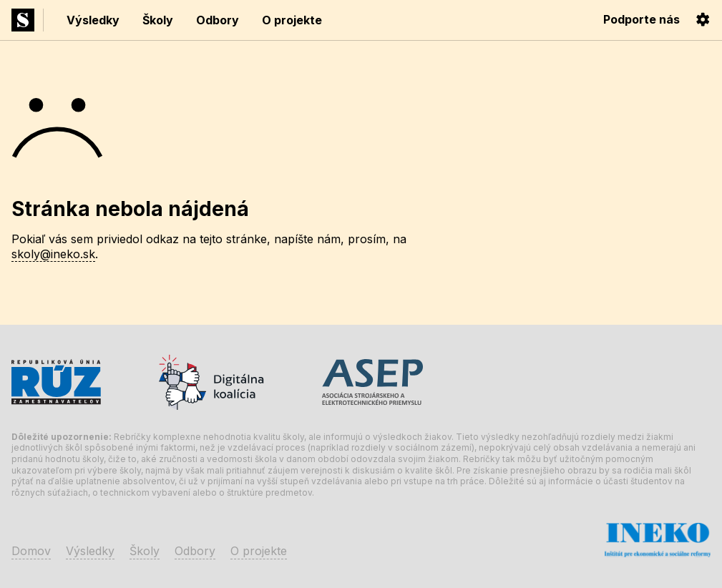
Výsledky (93, 20)
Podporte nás (641, 19)
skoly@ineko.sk (53, 254)
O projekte (292, 20)
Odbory (218, 20)
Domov (31, 551)
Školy (158, 20)
